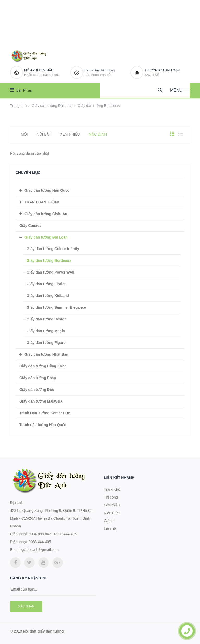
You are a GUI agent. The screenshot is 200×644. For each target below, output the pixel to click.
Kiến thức (112, 513)
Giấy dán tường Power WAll (50, 272)
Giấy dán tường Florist (46, 284)
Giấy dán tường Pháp (38, 378)
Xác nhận (26, 606)
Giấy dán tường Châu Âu (46, 214)
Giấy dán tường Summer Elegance (56, 307)
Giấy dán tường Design (47, 319)
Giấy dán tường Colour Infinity (53, 249)
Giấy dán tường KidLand (48, 296)
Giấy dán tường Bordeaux (49, 260)
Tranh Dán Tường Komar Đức (45, 413)
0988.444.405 (40, 542)
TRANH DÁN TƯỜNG (43, 202)
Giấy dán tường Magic (46, 331)
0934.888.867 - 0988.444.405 (53, 534)
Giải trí (109, 521)
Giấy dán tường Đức (37, 390)
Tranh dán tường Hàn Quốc (43, 425)
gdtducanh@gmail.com (40, 550)
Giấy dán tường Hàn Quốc (47, 190)
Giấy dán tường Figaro (46, 343)
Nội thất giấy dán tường (43, 631)
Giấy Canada (30, 226)
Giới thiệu (112, 505)
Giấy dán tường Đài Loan (52, 106)
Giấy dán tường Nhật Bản (46, 354)
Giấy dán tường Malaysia (41, 401)
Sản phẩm (21, 90)
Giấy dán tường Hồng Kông (43, 366)
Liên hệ (110, 528)
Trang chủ (18, 106)
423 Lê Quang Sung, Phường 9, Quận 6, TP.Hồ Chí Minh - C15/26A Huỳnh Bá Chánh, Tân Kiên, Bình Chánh (52, 518)
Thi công (111, 497)
